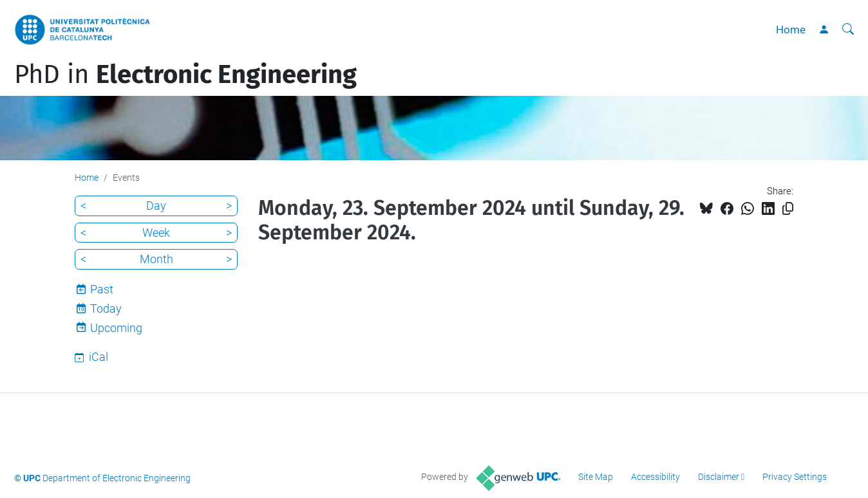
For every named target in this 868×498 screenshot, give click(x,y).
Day (156, 206)
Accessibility (656, 477)
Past (102, 289)
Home (791, 30)
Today (106, 309)
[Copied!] (788, 209)
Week (156, 233)
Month (156, 259)
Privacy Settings (795, 477)
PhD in (185, 75)
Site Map (596, 477)
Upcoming (116, 328)
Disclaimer (719, 477)
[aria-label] (848, 30)
